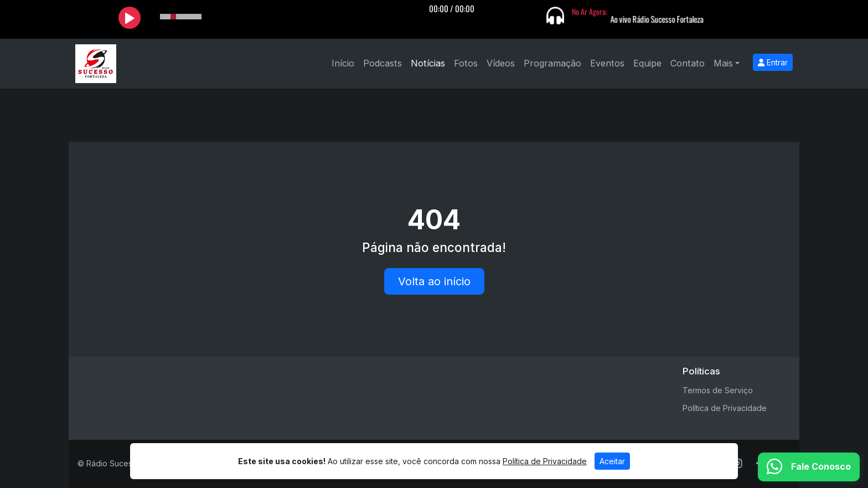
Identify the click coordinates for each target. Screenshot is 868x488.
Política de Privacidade (725, 408)
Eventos (607, 63)
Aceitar (612, 461)
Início (343, 63)
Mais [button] (723, 63)
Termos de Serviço (718, 390)
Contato (688, 63)
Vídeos (501, 63)
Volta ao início (434, 281)
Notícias (428, 63)
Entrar (773, 62)
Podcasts (383, 63)
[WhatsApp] (809, 467)
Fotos (466, 63)
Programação (552, 63)
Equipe (647, 63)
